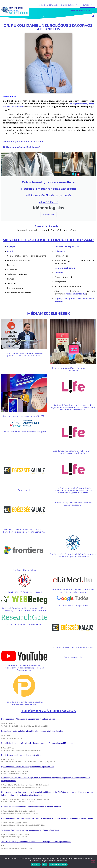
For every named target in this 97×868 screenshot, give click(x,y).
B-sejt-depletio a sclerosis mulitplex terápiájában (22, 755)
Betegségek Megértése (82, 11)
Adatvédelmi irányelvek (58, 864)
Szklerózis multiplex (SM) (67, 247)
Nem (45, 864)
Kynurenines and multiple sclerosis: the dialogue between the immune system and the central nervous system (48, 818)
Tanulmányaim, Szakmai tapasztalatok (24, 141)
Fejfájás (11, 247)
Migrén (11, 251)
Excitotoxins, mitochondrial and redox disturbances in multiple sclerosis (31, 807)
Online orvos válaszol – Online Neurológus (58, 5)
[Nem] (93, 862)
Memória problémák (65, 268)
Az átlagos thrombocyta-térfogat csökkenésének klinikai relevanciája (30, 830)
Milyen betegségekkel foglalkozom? (23, 147)
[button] (48, 142)
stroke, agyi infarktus (76, 294)
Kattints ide (48, 215)
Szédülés (59, 273)
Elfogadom (36, 864)
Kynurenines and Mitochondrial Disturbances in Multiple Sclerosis (29, 719)
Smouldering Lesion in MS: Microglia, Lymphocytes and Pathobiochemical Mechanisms (38, 743)
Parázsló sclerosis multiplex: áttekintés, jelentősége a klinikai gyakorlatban (33, 731)
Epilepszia (60, 251)
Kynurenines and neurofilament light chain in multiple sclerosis (28, 767)
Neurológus (87, 5)
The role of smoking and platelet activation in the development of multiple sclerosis (36, 842)
